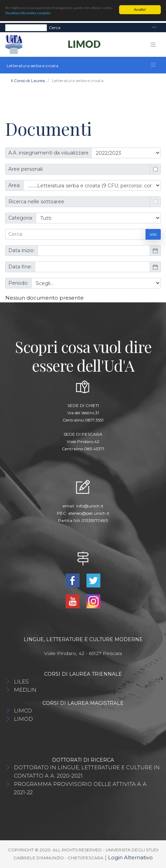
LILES (21, 681)
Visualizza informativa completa (28, 13)
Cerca (55, 27)
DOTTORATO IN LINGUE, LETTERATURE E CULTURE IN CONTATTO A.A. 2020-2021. (87, 772)
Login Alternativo (130, 857)
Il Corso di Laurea (28, 81)
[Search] (26, 27)
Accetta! (140, 10)
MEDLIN (25, 690)
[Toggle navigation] (154, 28)
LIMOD (23, 719)
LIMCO (23, 711)
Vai (153, 234)
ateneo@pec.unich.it (89, 513)
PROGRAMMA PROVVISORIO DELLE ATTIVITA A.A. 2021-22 (81, 788)
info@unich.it (90, 506)
